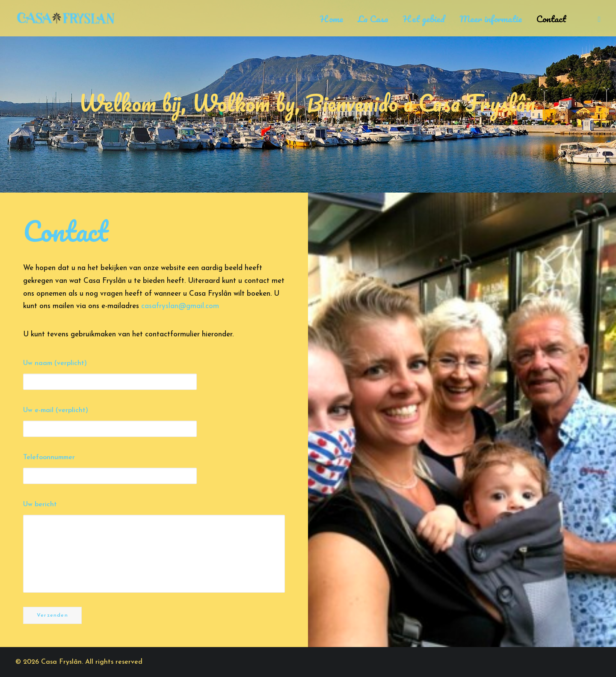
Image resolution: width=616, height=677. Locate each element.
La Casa (373, 19)
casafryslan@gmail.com (180, 306)
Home (332, 19)
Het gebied (424, 19)
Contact (551, 19)
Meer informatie (491, 19)
